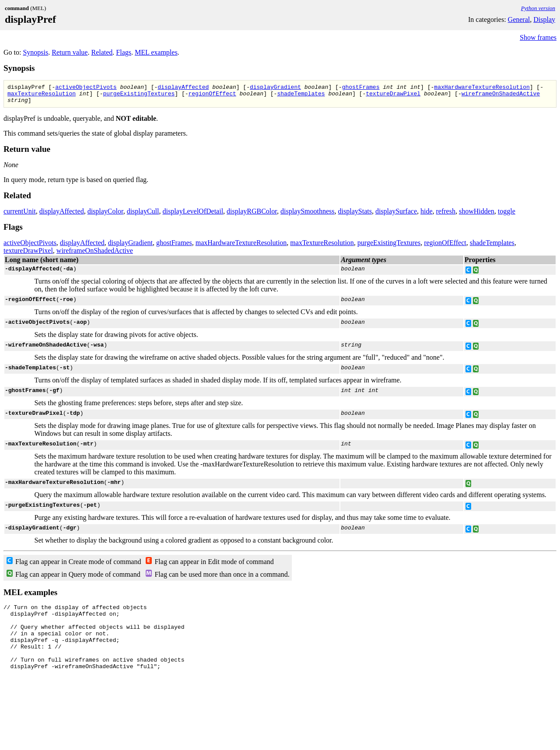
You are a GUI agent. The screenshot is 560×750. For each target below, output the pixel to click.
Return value (70, 52)
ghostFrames (361, 88)
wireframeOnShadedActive (501, 96)
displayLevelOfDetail (193, 215)
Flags (124, 52)
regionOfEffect (212, 96)
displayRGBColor (252, 215)
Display (544, 19)
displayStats (355, 215)
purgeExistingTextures (139, 96)
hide (427, 215)
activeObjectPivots (86, 88)
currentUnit (20, 215)
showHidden (477, 215)
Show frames (538, 37)
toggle (507, 215)
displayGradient (275, 88)
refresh (446, 215)
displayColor (105, 215)
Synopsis (35, 52)
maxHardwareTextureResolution (482, 88)
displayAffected (183, 88)
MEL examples (156, 52)
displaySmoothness (308, 215)
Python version (538, 8)
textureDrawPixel (393, 96)
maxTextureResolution (42, 96)
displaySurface (396, 215)
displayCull (143, 215)
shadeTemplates (301, 96)
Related (102, 52)
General (519, 19)
